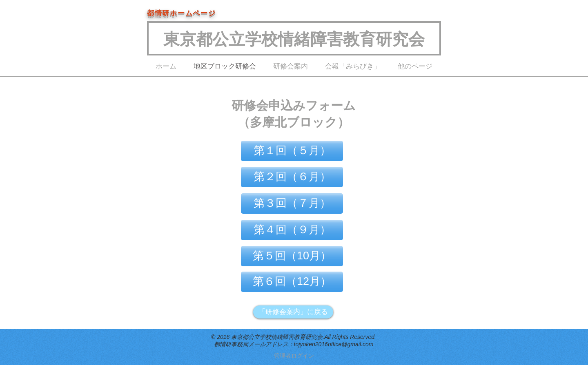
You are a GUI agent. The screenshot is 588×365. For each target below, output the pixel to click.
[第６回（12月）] (292, 282)
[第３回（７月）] (292, 204)
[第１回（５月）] (292, 151)
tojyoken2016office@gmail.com (334, 344)
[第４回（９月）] (292, 230)
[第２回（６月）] (292, 177)
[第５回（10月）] (292, 256)
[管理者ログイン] (294, 356)
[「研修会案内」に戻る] (293, 312)
